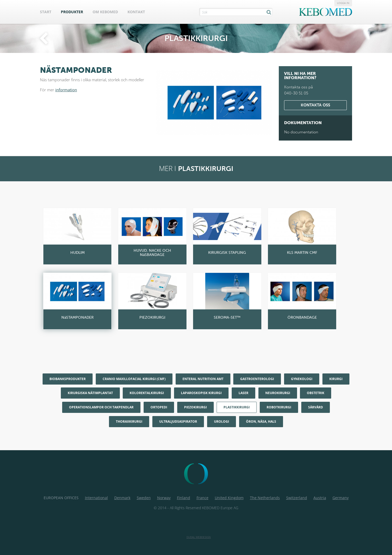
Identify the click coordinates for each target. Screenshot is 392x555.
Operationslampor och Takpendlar (101, 407)
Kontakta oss (315, 105)
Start (46, 12)
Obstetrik (316, 393)
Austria (320, 498)
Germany (341, 498)
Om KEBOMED (105, 12)
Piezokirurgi (195, 407)
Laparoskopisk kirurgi (201, 393)
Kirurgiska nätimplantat (90, 393)
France (202, 498)
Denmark (122, 498)
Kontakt (136, 12)
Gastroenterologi (257, 379)
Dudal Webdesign (199, 537)
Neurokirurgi (278, 393)
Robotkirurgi (279, 407)
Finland (184, 498)
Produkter (72, 12)
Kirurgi (336, 379)
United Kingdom (229, 498)
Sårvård (316, 407)
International (96, 498)
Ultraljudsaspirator (178, 421)
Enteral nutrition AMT (203, 379)
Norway (164, 498)
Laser (243, 393)
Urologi (222, 421)
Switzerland (297, 498)
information (66, 90)
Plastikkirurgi (237, 407)
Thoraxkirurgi (129, 421)
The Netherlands (265, 498)
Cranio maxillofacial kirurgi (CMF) (134, 379)
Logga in (343, 3)
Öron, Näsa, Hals (261, 421)
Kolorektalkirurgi (147, 393)
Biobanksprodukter (68, 379)
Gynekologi (302, 379)
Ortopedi (159, 407)
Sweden (144, 498)
